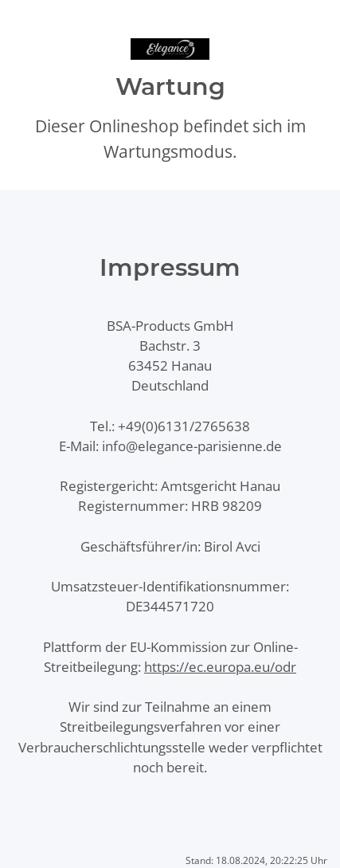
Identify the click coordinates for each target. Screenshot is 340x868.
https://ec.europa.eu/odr (220, 667)
